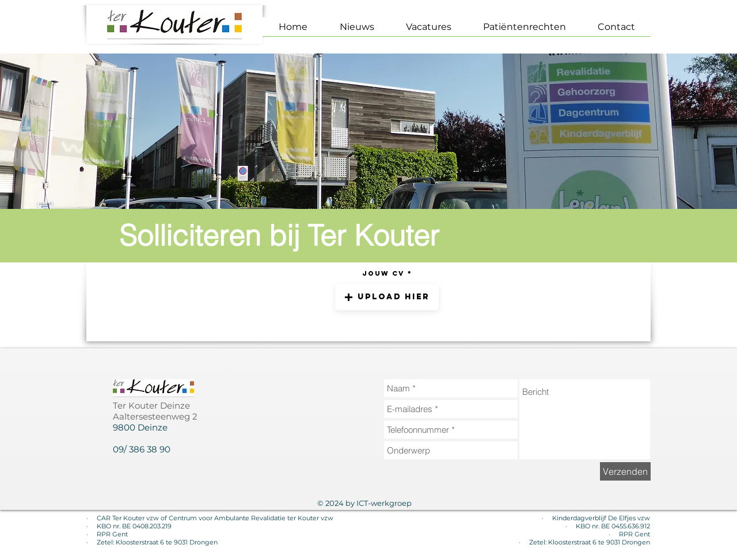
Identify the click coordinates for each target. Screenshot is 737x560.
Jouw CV (383, 273)
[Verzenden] (625, 471)
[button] (387, 297)
